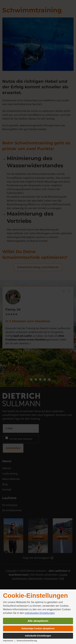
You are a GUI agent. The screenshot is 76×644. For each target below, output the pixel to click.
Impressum (8, 641)
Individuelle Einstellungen (38, 636)
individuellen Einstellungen (40, 613)
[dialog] (38, 617)
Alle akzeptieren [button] (38, 621)
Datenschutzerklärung (27, 641)
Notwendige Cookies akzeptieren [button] (38, 628)
